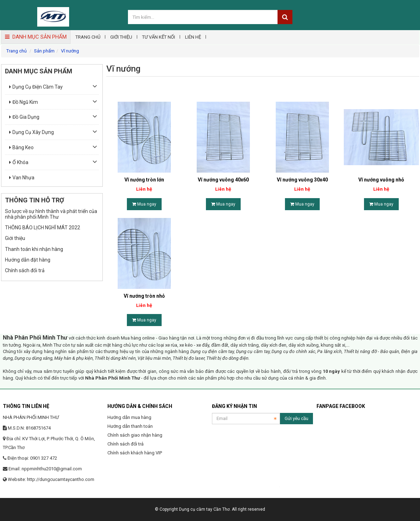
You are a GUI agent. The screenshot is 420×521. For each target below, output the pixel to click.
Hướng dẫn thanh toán (130, 426)
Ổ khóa (19, 162)
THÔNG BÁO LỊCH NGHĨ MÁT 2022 (43, 228)
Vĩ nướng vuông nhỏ (381, 180)
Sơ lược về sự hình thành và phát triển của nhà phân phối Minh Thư (51, 214)
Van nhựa (22, 178)
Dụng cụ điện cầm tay (36, 87)
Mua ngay (144, 204)
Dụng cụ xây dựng (32, 132)
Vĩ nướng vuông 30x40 (302, 180)
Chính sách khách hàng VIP (135, 453)
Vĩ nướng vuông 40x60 (223, 180)
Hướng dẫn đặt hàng (28, 260)
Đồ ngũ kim (24, 102)
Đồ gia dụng (24, 117)
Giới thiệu (121, 37)
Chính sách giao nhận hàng (135, 435)
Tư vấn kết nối (159, 37)
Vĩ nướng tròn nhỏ (144, 296)
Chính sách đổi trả (25, 270)
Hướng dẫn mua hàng (129, 417)
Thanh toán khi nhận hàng (34, 249)
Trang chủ (88, 37)
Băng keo (21, 147)
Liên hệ (193, 37)
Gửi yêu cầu (296, 418)
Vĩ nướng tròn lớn (144, 180)
